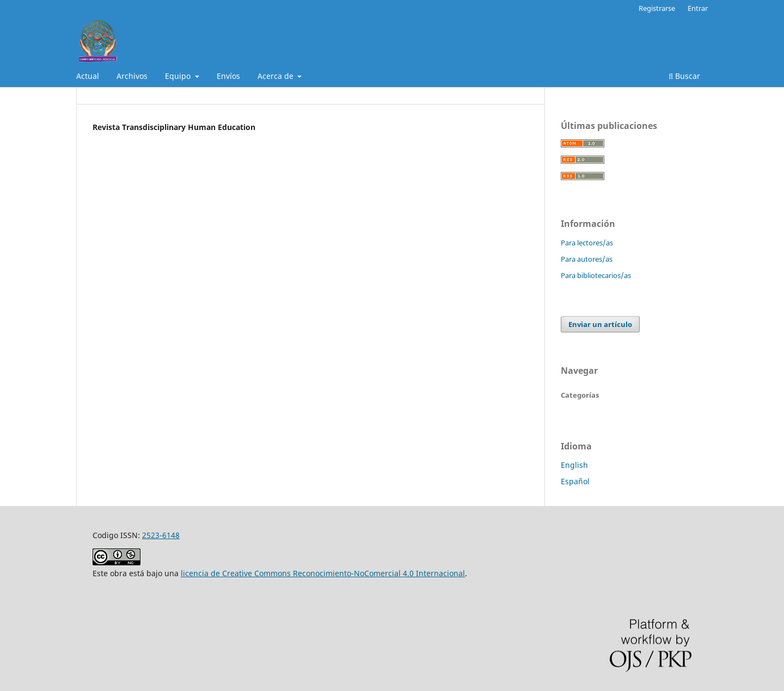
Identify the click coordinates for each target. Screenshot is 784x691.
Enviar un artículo (600, 324)
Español (575, 481)
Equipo (179, 76)
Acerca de (277, 76)
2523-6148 (161, 535)
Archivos (132, 76)
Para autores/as (587, 259)
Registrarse (657, 8)
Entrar (698, 8)
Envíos (228, 76)
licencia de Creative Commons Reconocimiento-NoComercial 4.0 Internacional (323, 573)
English (574, 465)
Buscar (684, 76)
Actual (88, 76)
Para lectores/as (587, 243)
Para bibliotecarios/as (596, 275)
